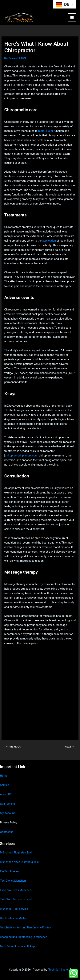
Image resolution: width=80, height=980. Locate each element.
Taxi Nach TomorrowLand (16, 899)
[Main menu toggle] (72, 18)
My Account (7, 813)
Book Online (7, 804)
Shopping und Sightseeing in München (24, 937)
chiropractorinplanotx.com (21, 456)
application (49, 241)
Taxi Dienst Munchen (13, 881)
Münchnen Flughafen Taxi (16, 853)
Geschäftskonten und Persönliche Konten (26, 927)
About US (6, 794)
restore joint (46, 131)
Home (4, 776)
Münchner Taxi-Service (14, 909)
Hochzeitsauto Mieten (14, 918)
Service (4, 785)
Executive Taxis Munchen (16, 890)
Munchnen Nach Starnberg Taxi (19, 862)
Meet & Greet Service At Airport (19, 946)
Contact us (7, 832)
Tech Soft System (59, 970)
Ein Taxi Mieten (9, 871)
